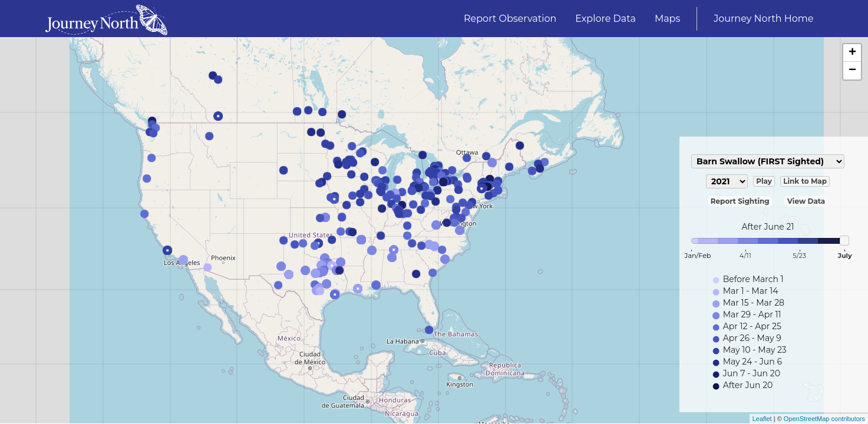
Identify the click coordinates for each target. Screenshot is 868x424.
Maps (667, 19)
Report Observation (510, 19)
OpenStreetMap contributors (824, 419)
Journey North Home (763, 19)
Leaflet (762, 419)
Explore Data (605, 19)
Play (764, 181)
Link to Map (805, 181)
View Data (806, 201)
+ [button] (852, 53)
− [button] (852, 71)
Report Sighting (740, 201)
